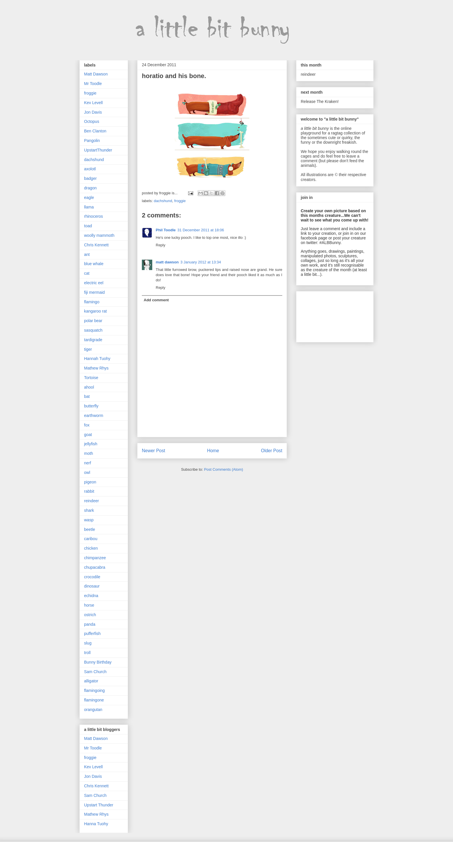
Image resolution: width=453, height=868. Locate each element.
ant (87, 254)
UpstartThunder (98, 150)
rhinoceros (93, 216)
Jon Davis (93, 112)
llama (89, 207)
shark (89, 510)
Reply (160, 245)
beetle (90, 529)
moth (89, 453)
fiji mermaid (94, 292)
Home (213, 451)
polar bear (93, 321)
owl (87, 472)
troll (87, 653)
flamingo (92, 302)
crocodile (92, 577)
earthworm (94, 415)
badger (90, 178)
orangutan (93, 710)
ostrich (90, 615)
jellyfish (91, 444)
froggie (180, 201)
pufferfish (92, 634)
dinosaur (92, 586)
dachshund (163, 201)
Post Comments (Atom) (223, 469)
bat (87, 396)
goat (88, 435)
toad (88, 226)
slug (88, 643)
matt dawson (167, 262)
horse (89, 605)
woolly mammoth (99, 235)
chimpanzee (95, 558)
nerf (88, 463)
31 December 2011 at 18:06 (201, 230)
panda (90, 624)
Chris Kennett (96, 245)
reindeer (91, 501)
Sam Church (95, 672)
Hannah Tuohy (97, 359)
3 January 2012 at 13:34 (200, 262)
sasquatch (93, 330)
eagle (89, 197)
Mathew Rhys (96, 368)
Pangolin (92, 141)
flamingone (94, 700)
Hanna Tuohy (96, 824)
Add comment (156, 300)
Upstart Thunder (99, 805)
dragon (90, 188)
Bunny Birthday (98, 662)
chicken (91, 548)
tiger (88, 349)
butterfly (91, 406)
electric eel (94, 283)
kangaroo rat (95, 311)
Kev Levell (93, 103)
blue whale (94, 264)
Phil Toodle (166, 230)
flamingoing (94, 690)
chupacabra (95, 567)
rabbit (89, 491)
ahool (89, 387)
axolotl (90, 169)
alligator (91, 681)
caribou (91, 539)
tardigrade (93, 340)
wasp (89, 520)
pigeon (90, 482)
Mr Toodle (93, 84)
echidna (91, 596)
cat (87, 273)
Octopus (92, 121)
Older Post (272, 451)
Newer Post (154, 451)
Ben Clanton (95, 131)
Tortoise (91, 378)
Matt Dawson (96, 74)
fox (87, 425)
